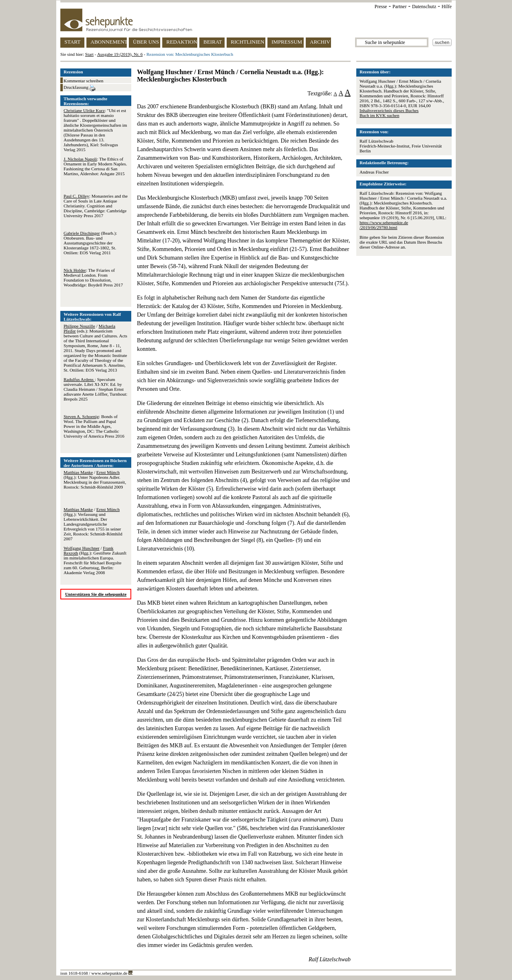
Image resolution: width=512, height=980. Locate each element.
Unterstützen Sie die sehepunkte (96, 594)
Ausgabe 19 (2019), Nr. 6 (120, 54)
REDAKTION (182, 42)
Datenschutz (424, 7)
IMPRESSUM (287, 42)
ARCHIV (320, 42)
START (72, 42)
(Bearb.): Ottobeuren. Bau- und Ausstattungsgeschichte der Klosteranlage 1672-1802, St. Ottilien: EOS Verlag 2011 (90, 243)
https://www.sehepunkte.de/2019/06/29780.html (384, 225)
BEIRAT (213, 42)
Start (89, 54)
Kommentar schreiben (83, 81)
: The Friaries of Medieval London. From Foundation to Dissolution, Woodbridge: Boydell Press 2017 (93, 277)
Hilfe (447, 7)
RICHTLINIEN (247, 42)
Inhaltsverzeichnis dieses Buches (389, 110)
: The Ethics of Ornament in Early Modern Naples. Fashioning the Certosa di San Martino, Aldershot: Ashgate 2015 (95, 166)
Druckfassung (79, 88)
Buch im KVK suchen (379, 115)
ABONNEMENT (109, 42)
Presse (381, 7)
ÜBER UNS (146, 42)
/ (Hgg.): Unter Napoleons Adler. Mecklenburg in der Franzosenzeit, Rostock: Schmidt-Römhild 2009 (95, 480)
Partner (400, 7)
